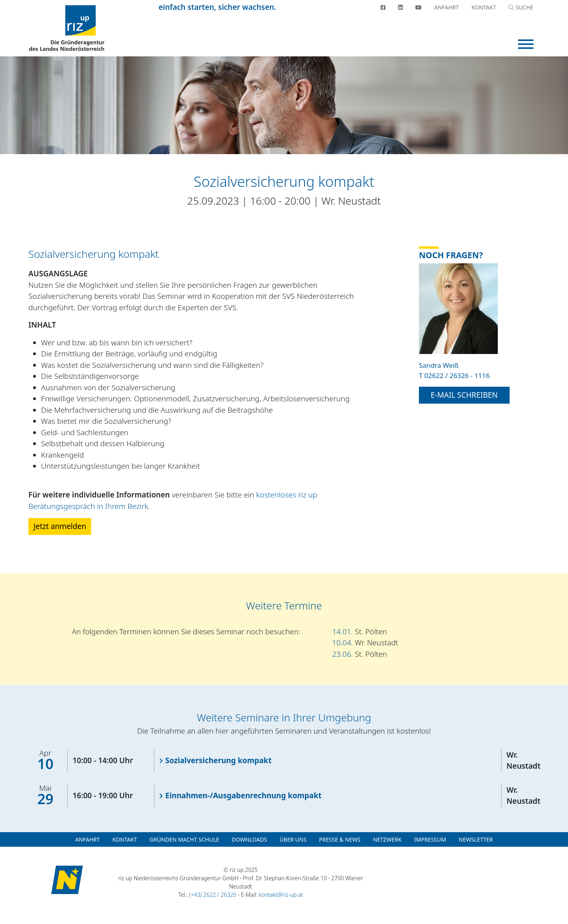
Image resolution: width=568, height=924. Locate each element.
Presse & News (340, 839)
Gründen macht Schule (184, 839)
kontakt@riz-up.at (281, 895)
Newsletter (476, 839)
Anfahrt (447, 7)
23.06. (360, 654)
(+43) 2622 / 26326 (213, 895)
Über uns (293, 839)
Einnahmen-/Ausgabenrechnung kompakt (243, 795)
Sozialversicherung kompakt (218, 760)
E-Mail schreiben (464, 395)
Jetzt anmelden (60, 526)
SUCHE (521, 7)
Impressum (430, 839)
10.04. (365, 643)
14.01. (360, 632)
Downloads (249, 839)
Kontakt (484, 7)
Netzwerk (387, 839)
